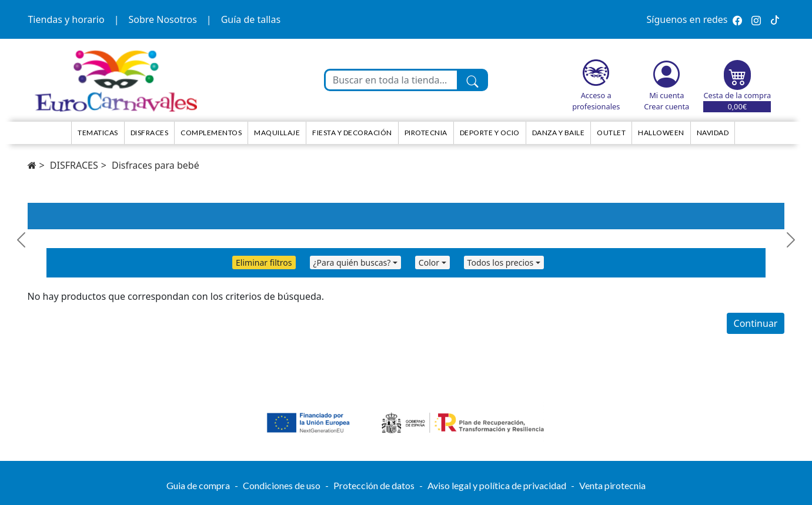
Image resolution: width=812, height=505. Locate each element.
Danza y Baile (559, 133)
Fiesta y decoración (352, 133)
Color (429, 262)
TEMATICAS (98, 133)
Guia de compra (198, 485)
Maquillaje (277, 133)
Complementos (211, 133)
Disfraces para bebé (156, 165)
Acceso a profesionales (596, 101)
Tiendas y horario (66, 19)
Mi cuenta (666, 95)
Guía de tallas (251, 19)
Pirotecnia (426, 133)
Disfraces (150, 133)
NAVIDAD (713, 133)
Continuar (756, 323)
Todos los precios (501, 262)
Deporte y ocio (490, 133)
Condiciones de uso (282, 485)
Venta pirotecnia (612, 485)
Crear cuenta (666, 106)
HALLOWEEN (661, 133)
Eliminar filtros (264, 262)
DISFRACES (74, 165)
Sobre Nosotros (162, 19)
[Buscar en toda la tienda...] (392, 80)
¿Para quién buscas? (352, 262)
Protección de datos (374, 485)
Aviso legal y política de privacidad (497, 485)
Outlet (611, 133)
